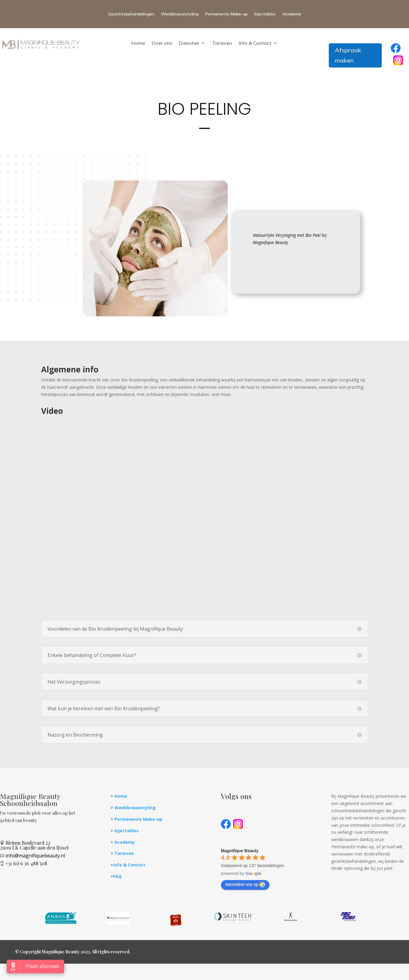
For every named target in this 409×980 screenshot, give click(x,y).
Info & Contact (255, 43)
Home (138, 43)
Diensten (189, 43)
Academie (292, 14)
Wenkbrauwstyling (180, 14)
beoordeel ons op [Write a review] (245, 885)
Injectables (265, 14)
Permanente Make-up (226, 14)
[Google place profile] (240, 851)
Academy (125, 842)
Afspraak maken (348, 55)
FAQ (117, 876)
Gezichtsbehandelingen (131, 14)
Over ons (162, 43)
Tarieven (222, 43)
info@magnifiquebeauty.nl (35, 856)
